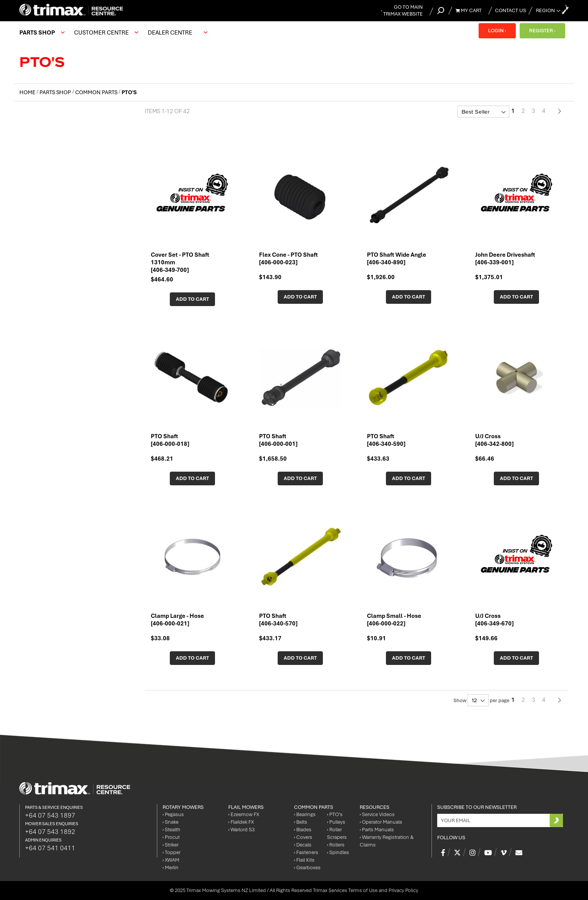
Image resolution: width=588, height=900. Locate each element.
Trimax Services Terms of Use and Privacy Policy (366, 890)
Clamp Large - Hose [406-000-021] (177, 620)
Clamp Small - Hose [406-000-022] (394, 620)
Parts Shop (56, 92)
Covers (303, 837)
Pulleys (336, 822)
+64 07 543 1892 (50, 832)
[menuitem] (41, 33)
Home (28, 92)
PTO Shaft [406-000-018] (170, 440)
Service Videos (377, 814)
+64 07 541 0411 (50, 848)
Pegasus (173, 814)
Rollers (336, 845)
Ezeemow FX (244, 814)
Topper (171, 852)
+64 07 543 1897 (50, 815)
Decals (303, 845)
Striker (171, 845)
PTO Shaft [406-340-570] (278, 620)
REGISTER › (542, 31)
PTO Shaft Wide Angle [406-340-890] (397, 259)
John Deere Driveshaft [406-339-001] (505, 259)
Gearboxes (307, 868)
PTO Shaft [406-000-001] (278, 440)
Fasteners (306, 852)
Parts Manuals (377, 830)
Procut (171, 837)
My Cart (469, 10)
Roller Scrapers (337, 833)
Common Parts (97, 92)
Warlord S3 (241, 830)
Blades (303, 830)
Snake (171, 822)
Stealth (171, 830)
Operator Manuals (381, 822)
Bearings (305, 814)
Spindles (338, 852)
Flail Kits (304, 860)
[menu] (115, 33)
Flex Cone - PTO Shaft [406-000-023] (288, 259)
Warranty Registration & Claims (387, 841)
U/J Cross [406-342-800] (494, 440)
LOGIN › (497, 31)
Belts (301, 822)
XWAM (171, 860)
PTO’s (335, 814)
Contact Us (511, 10)
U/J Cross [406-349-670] (494, 620)
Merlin (171, 868)
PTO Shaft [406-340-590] (386, 440)
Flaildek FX (241, 822)
